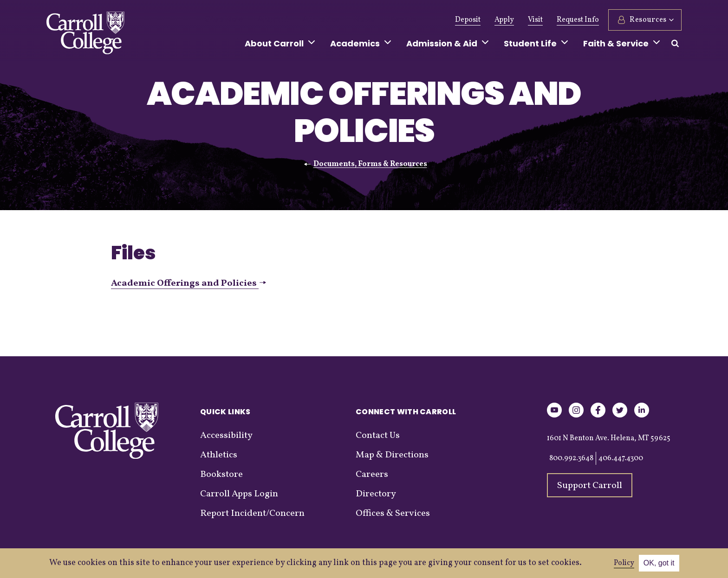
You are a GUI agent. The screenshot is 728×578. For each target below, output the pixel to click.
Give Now (221, 20)
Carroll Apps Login (239, 494)
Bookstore (221, 475)
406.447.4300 (621, 458)
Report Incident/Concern (252, 514)
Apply (504, 20)
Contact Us (378, 436)
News (342, 20)
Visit (535, 20)
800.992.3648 (571, 458)
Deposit (468, 20)
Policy (624, 563)
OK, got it (659, 563)
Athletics (304, 20)
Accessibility (226, 436)
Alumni (263, 20)
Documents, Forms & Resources (370, 164)
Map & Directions (392, 455)
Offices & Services (393, 514)
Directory (376, 494)
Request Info (578, 20)
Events (376, 20)
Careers (372, 475)
